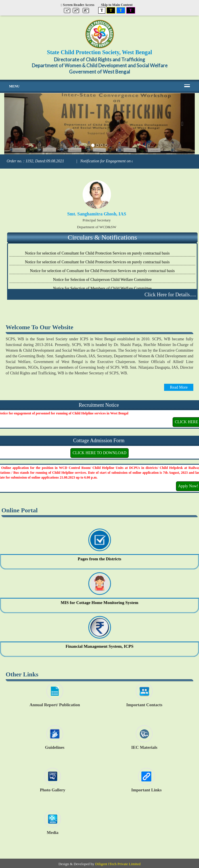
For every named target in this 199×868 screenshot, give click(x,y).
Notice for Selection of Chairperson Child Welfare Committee (102, 281)
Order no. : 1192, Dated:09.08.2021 (42, 161)
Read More (179, 387)
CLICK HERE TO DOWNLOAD (100, 453)
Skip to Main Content (117, 5)
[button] (19, 124)
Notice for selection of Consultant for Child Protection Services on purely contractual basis (98, 255)
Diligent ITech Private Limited (118, 864)
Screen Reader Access (77, 5)
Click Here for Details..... (170, 295)
